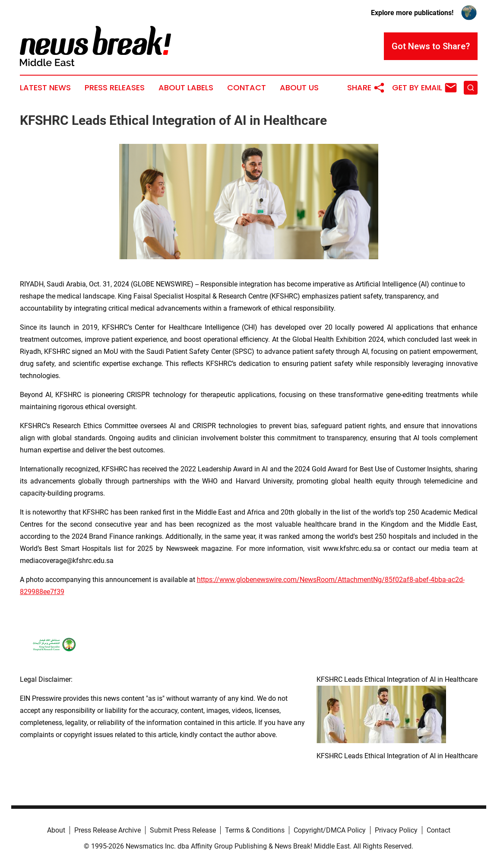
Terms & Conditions (255, 830)
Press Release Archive (108, 830)
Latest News (45, 88)
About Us (299, 88)
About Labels (186, 88)
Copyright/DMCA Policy (330, 830)
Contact (247, 88)
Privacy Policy (396, 830)
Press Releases (115, 88)
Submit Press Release (183, 830)
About (56, 830)
